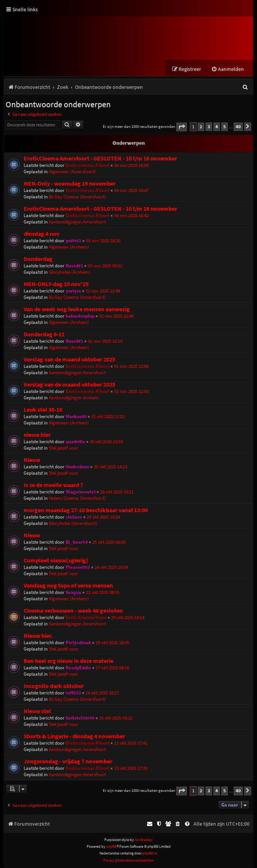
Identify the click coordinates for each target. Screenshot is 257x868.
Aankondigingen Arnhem (74, 398)
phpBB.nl (150, 854)
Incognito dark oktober (54, 686)
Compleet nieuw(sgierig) (56, 561)
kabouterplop (80, 316)
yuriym (73, 291)
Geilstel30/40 (80, 718)
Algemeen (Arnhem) (69, 247)
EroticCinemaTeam (86, 618)
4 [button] (217, 127)
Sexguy (74, 593)
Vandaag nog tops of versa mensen (68, 586)
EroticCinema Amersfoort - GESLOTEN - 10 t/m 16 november (100, 159)
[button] (182, 127)
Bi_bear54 (77, 542)
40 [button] (238, 127)
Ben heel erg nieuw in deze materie (68, 661)
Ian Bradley (144, 840)
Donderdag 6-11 (44, 335)
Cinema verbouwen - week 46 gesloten (73, 611)
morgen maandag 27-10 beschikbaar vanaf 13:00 (86, 510)
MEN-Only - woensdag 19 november (70, 184)
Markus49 (76, 417)
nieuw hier (37, 435)
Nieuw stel (37, 711)
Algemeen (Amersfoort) (72, 172)
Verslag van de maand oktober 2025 (69, 360)
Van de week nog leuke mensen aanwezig (77, 310)
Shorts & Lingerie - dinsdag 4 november (74, 737)
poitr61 (74, 241)
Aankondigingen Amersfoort (77, 222)
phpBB (112, 847)
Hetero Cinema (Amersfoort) (77, 498)
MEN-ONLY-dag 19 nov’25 (56, 284)
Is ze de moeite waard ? (53, 485)
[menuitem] (228, 70)
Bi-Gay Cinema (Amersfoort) (77, 197)
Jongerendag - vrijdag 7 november (68, 762)
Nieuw (32, 460)
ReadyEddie (78, 668)
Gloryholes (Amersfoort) (73, 524)
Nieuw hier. (38, 636)
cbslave (74, 517)
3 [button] (209, 127)
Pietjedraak (78, 643)
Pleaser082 (78, 567)
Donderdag (38, 259)
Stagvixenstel (81, 492)
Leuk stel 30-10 (43, 410)
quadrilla (75, 442)
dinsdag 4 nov (41, 234)
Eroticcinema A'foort (88, 166)
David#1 (74, 266)
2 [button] (201, 127)
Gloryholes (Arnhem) (70, 272)
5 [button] (225, 127)
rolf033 (73, 693)
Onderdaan (77, 467)
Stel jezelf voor (64, 448)
